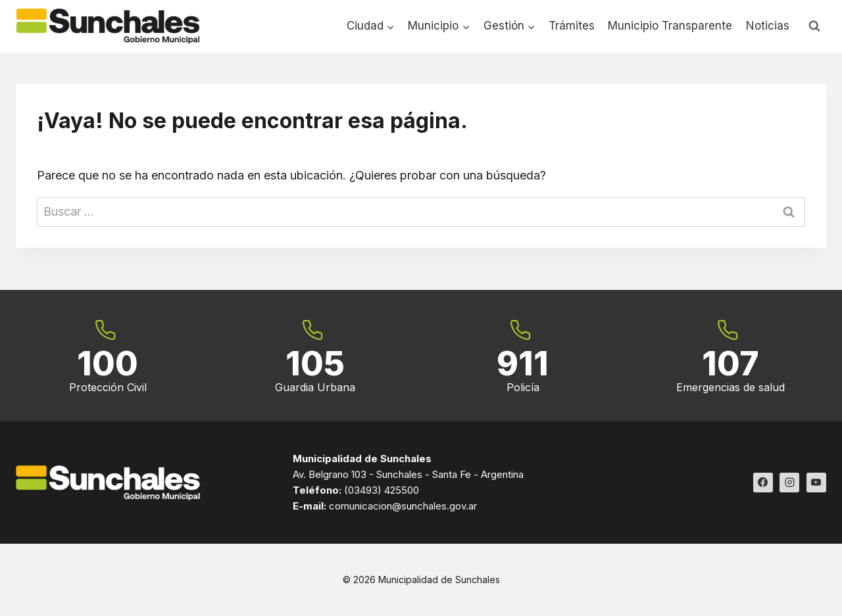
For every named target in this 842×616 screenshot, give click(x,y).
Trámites (572, 26)
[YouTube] (816, 483)
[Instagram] (789, 483)
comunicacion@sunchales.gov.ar (403, 506)
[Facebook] (763, 483)
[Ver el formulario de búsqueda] (814, 26)
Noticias (768, 26)
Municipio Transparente (670, 26)
